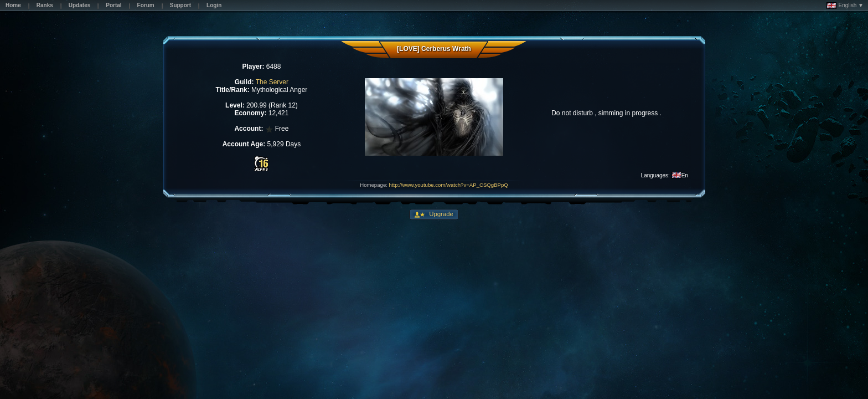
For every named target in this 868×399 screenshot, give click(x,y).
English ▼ (845, 6)
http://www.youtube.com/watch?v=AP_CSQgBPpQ (449, 185)
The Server (272, 82)
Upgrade (440, 214)
